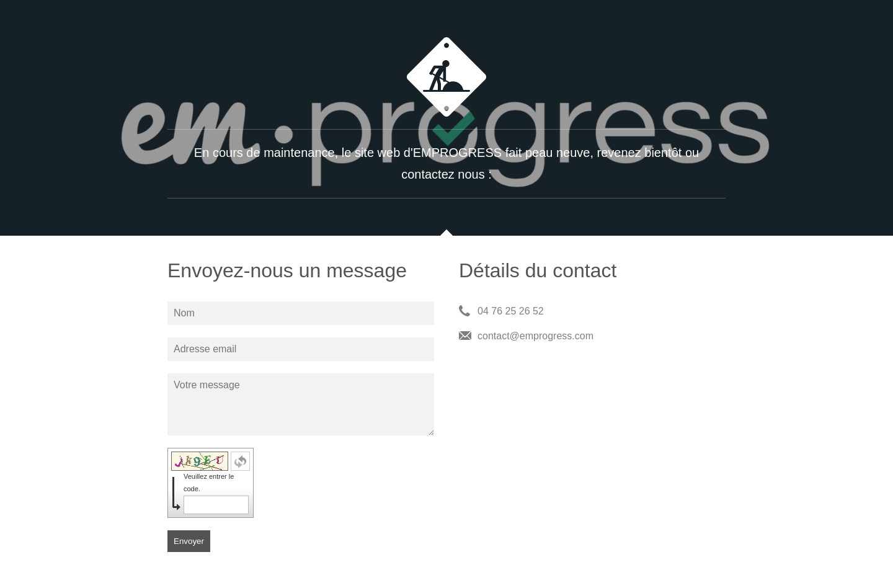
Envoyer (189, 541)
